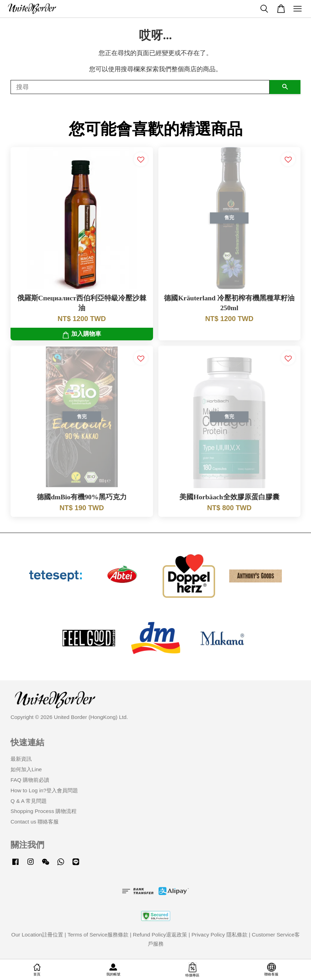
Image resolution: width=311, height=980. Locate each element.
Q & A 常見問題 (29, 801)
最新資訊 (21, 759)
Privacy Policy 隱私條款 (219, 935)
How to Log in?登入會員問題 (44, 790)
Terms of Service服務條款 (98, 935)
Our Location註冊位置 (37, 935)
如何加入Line (26, 769)
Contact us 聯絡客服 (35, 822)
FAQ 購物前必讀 (30, 780)
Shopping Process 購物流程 (44, 811)
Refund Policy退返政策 (160, 935)
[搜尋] (140, 87)
